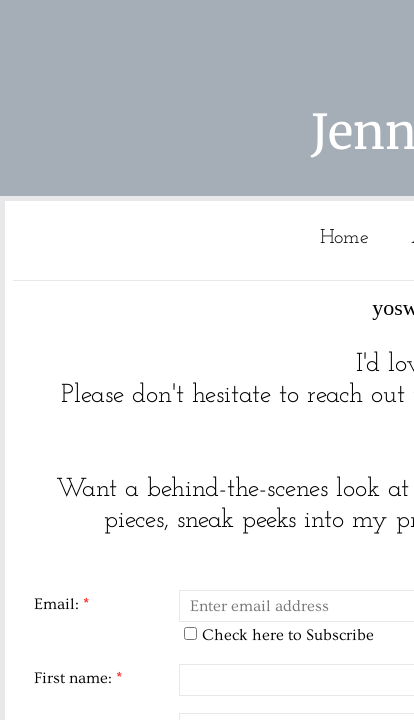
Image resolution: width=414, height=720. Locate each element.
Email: (61, 604)
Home (344, 238)
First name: (78, 678)
